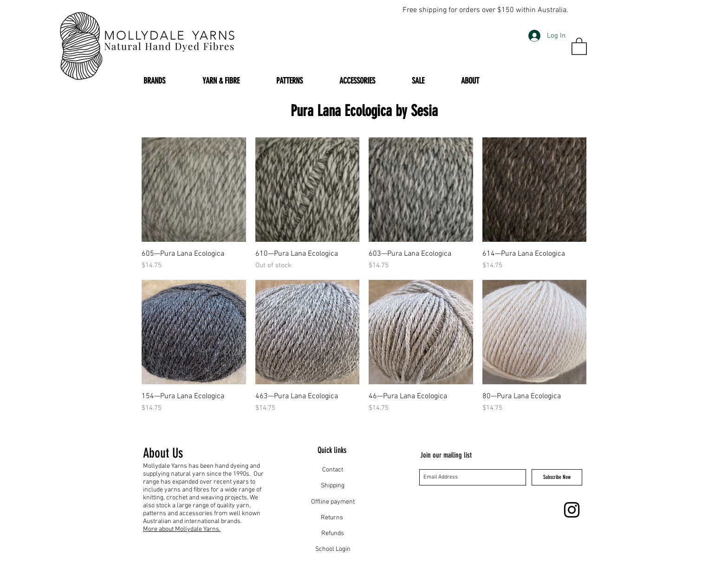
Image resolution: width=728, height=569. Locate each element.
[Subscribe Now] (557, 477)
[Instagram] (572, 510)
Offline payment (333, 502)
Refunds (333, 533)
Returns (333, 518)
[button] (579, 46)
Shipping (333, 486)
